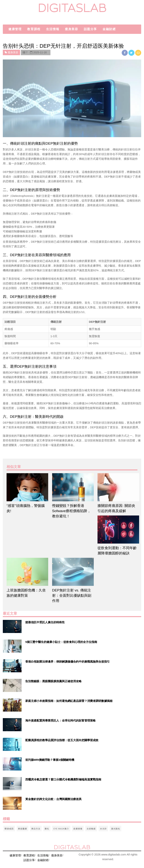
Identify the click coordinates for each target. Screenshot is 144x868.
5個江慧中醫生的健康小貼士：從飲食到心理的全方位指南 (61, 642)
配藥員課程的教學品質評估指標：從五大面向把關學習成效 (62, 740)
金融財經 (109, 29)
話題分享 (90, 29)
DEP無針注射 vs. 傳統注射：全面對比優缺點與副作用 (72, 595)
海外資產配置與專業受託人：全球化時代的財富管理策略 (60, 720)
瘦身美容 (71, 29)
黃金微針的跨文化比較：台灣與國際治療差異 (53, 799)
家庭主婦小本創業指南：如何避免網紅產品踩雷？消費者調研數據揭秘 (69, 701)
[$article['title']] (27, 487)
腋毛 (47, 829)
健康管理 (15, 29)
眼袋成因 (9, 829)
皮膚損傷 (78, 829)
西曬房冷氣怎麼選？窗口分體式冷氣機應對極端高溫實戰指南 (63, 779)
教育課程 (34, 29)
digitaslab (72, 8)
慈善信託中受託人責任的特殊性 (45, 622)
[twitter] (132, 53)
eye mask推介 (61, 829)
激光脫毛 (115, 829)
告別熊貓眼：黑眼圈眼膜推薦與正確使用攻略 (53, 681)
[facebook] (125, 53)
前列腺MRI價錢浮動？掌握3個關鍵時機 (50, 760)
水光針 (103, 829)
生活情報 (53, 29)
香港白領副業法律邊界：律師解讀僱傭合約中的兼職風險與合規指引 (67, 662)
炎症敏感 (91, 829)
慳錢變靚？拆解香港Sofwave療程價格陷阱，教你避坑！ (71, 511)
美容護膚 (22, 829)
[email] (138, 53)
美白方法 (36, 829)
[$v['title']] (12, 626)
